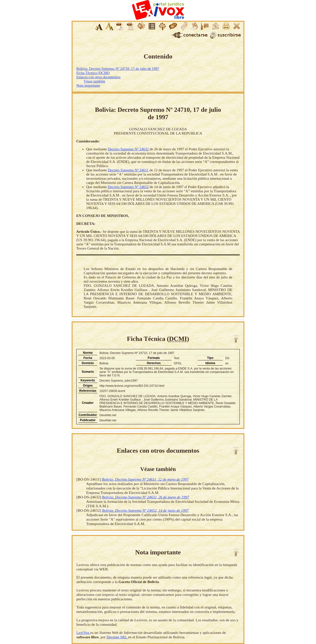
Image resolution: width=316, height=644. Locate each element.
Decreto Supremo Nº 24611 (128, 170)
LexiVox (83, 633)
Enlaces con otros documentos (98, 77)
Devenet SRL (117, 637)
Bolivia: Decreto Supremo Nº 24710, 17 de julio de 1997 (118, 69)
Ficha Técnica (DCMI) (93, 73)
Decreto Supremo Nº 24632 (128, 149)
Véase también (94, 81)
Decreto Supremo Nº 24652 (128, 187)
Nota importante (88, 85)
